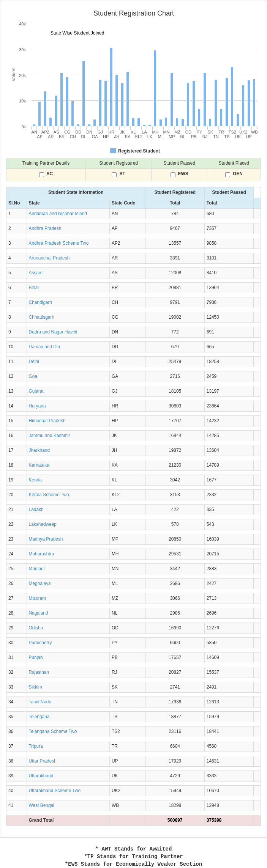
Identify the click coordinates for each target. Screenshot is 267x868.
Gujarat (36, 391)
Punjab (36, 657)
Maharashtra (42, 554)
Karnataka (39, 465)
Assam (36, 273)
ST (122, 174)
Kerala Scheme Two (49, 495)
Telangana (39, 717)
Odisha (36, 628)
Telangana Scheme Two (53, 731)
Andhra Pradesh (45, 228)
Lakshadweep (43, 524)
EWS (183, 174)
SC (50, 174)
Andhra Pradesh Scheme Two (59, 243)
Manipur (37, 569)
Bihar (34, 288)
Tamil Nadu (40, 702)
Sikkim (36, 687)
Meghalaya (40, 583)
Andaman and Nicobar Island (58, 214)
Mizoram (38, 598)
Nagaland (39, 613)
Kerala (35, 480)
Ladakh (36, 509)
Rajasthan (39, 672)
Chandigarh (40, 302)
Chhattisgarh (42, 317)
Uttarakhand (41, 776)
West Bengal (42, 805)
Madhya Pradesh (46, 539)
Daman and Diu (45, 347)
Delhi (34, 362)
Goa (33, 376)
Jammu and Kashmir (50, 436)
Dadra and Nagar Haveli (53, 332)
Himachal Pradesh (47, 421)
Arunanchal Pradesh (49, 258)
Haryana (37, 406)
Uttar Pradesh (43, 761)
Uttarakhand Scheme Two (55, 791)
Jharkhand (39, 450)
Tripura (36, 746)
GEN (238, 174)
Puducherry (40, 643)
